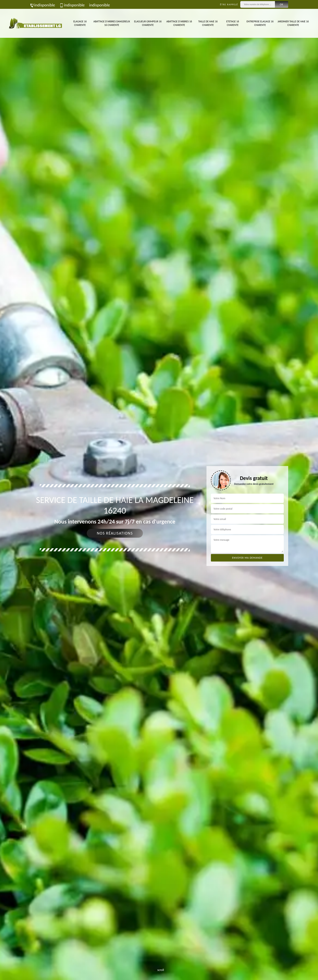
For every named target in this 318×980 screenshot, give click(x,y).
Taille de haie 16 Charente (208, 23)
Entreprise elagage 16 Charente (260, 23)
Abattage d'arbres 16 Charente (179, 23)
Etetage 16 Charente (233, 23)
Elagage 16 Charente (80, 23)
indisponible (42, 5)
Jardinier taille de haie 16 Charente (293, 23)
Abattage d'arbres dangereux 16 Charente (112, 23)
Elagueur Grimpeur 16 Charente (148, 23)
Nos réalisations (115, 533)
